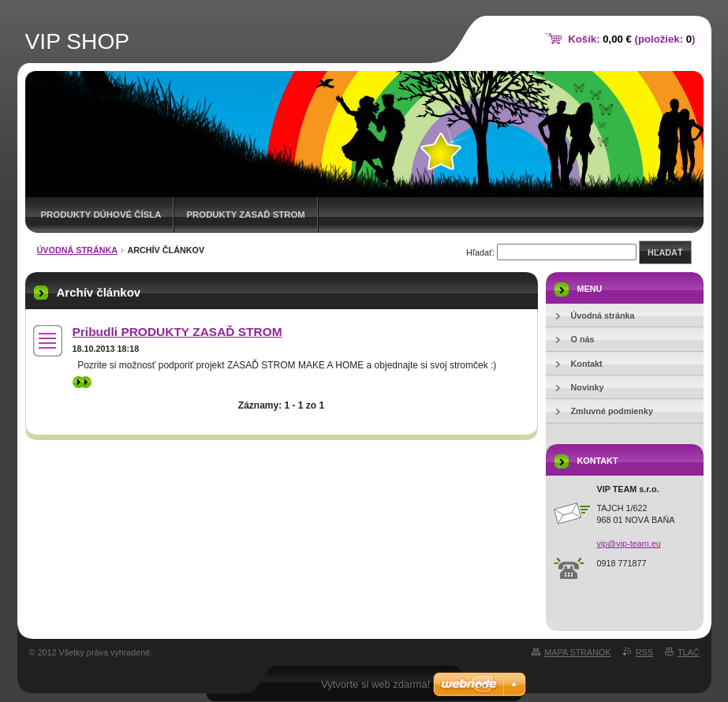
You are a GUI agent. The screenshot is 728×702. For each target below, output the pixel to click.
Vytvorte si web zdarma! (375, 684)
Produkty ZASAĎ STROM (245, 215)
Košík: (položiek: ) (631, 39)
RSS (644, 652)
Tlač (689, 652)
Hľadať (665, 252)
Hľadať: (480, 252)
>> (82, 382)
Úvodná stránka (78, 250)
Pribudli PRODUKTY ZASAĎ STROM (177, 332)
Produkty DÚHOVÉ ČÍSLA (101, 215)
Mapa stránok (577, 652)
